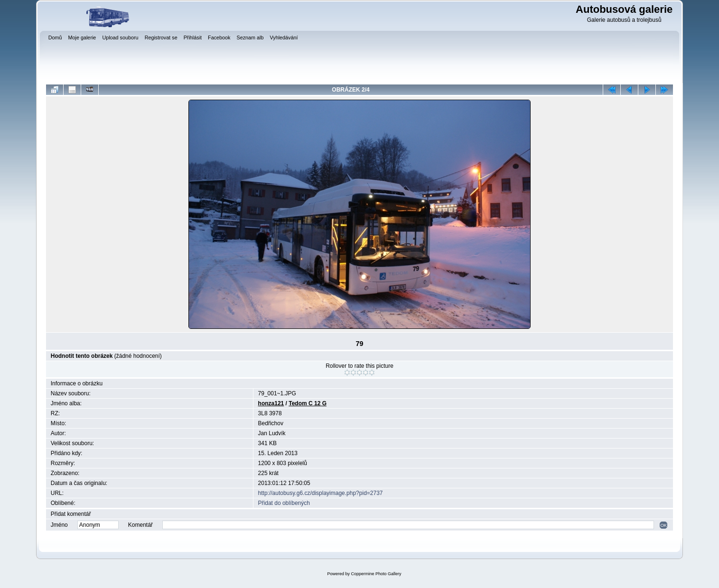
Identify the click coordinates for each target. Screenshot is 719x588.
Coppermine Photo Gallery (376, 574)
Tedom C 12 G (308, 403)
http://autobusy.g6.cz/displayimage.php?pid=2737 (321, 493)
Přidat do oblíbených (284, 503)
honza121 (271, 403)
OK (663, 525)
